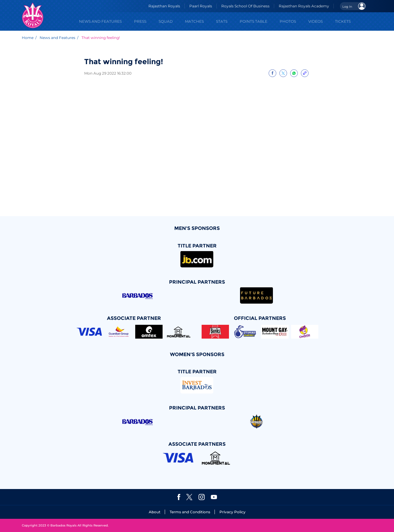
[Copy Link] (305, 73)
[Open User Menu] (353, 6)
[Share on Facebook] (272, 73)
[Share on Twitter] (283, 73)
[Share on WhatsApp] (294, 73)
